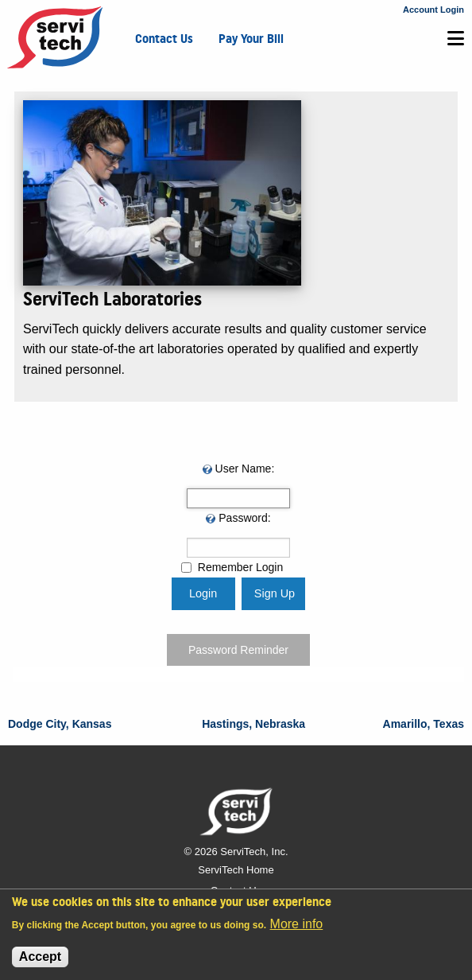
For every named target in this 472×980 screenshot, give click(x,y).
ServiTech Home (236, 870)
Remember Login (240, 567)
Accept (40, 957)
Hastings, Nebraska (253, 724)
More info (297, 924)
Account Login (433, 10)
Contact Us (164, 39)
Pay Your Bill (251, 39)
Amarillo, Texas (424, 724)
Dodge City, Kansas (60, 724)
